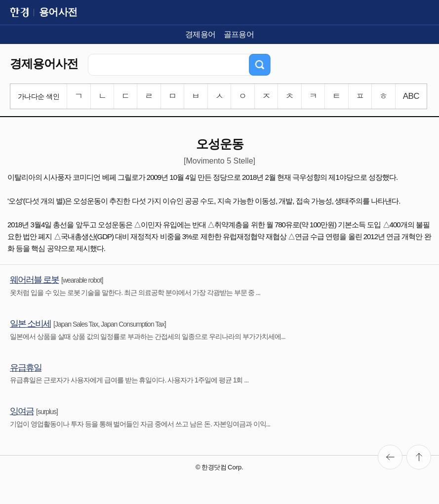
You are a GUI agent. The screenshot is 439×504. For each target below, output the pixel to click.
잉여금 (22, 411)
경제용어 (200, 34)
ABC (411, 96)
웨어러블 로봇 (34, 280)
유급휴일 (26, 368)
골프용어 (239, 34)
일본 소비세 (30, 324)
